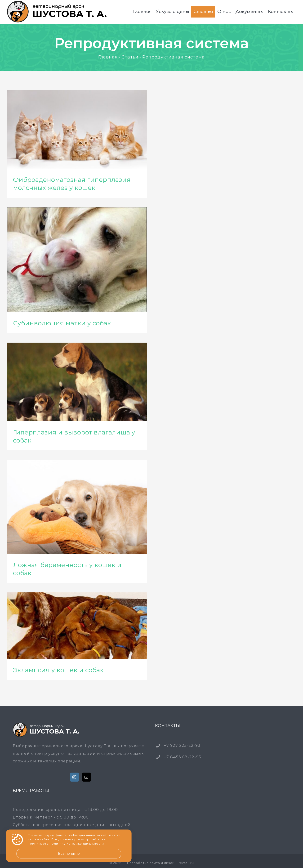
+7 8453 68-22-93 (183, 757)
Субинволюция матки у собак (62, 323)
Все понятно (69, 854)
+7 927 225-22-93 (182, 745)
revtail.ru (186, 863)
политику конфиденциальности (77, 844)
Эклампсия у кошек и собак (58, 670)
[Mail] (87, 777)
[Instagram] (74, 777)
